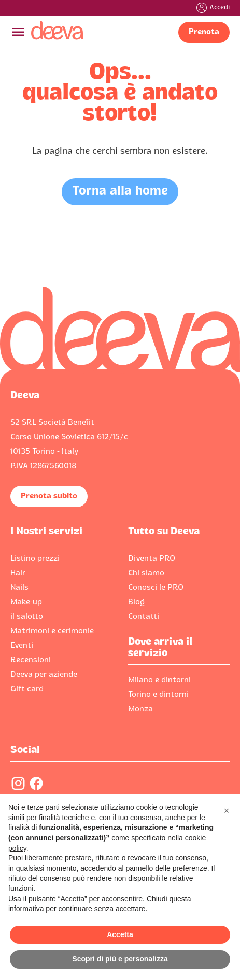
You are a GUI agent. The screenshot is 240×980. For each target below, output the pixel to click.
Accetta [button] (120, 934)
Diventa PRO (152, 559)
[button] (227, 811)
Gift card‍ (27, 689)
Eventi (22, 646)
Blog (136, 602)
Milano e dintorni (159, 680)
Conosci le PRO (156, 588)
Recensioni (31, 660)
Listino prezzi (35, 559)
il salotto (27, 617)
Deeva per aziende (44, 675)
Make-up (26, 602)
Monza (140, 709)
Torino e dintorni (158, 695)
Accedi (220, 8)
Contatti (144, 617)
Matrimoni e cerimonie (52, 631)
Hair (18, 573)
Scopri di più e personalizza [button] (120, 959)
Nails (19, 588)
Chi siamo (146, 573)
